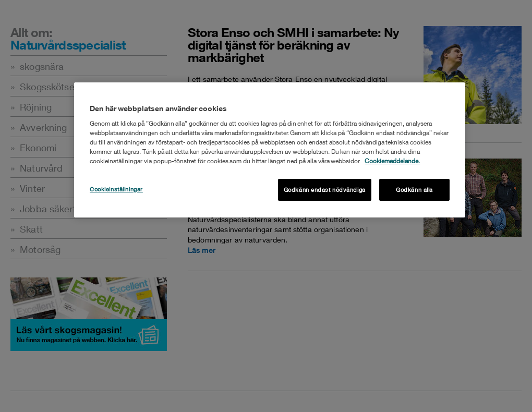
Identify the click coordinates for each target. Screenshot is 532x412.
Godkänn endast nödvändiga (325, 190)
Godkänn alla (414, 190)
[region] (270, 150)
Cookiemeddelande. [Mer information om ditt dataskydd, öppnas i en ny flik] (392, 161)
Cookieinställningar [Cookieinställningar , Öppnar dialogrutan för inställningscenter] (116, 189)
